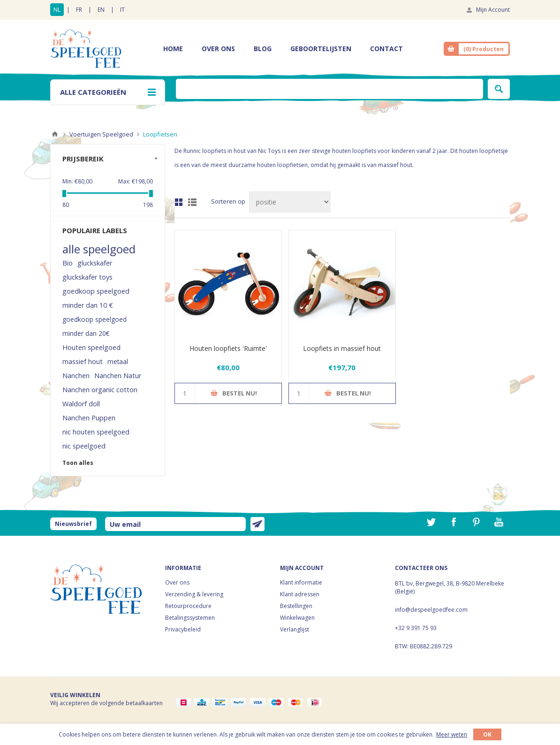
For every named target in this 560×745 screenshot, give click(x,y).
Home (55, 134)
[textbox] (329, 89)
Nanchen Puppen (89, 418)
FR (79, 10)
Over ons (177, 582)
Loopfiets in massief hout (342, 348)
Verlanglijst (295, 629)
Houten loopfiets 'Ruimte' (228, 348)
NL (57, 10)
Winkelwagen (297, 618)
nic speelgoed (84, 446)
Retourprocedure (188, 606)
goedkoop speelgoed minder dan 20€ (95, 326)
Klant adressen (300, 594)
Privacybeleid (183, 629)
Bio (68, 263)
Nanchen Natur (118, 376)
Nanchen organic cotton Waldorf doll (100, 397)
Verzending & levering (194, 594)
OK (487, 734)
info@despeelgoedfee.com (431, 610)
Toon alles (78, 463)
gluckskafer (95, 263)
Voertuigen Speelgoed (101, 134)
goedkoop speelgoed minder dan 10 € (96, 298)
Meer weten (452, 734)
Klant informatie (301, 582)
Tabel (179, 202)
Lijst (192, 202)
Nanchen (76, 376)
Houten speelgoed (91, 347)
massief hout (83, 361)
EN (101, 10)
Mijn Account (493, 10)
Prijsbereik (83, 159)
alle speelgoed (99, 249)
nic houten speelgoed (96, 432)
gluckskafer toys (87, 277)
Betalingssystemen (190, 618)
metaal (118, 361)
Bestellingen (296, 606)
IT (122, 10)
